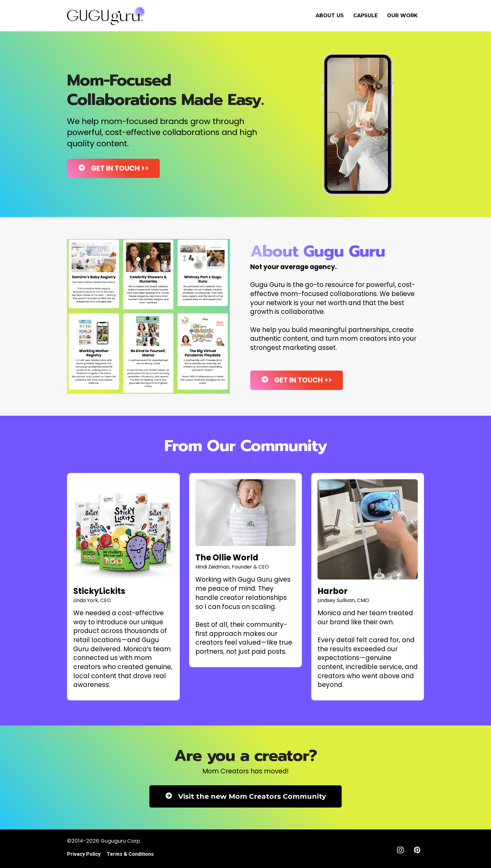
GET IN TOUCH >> (113, 168)
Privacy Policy (84, 854)
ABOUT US (330, 16)
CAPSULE (365, 16)
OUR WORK (402, 16)
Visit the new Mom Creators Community (246, 796)
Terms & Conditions (130, 854)
